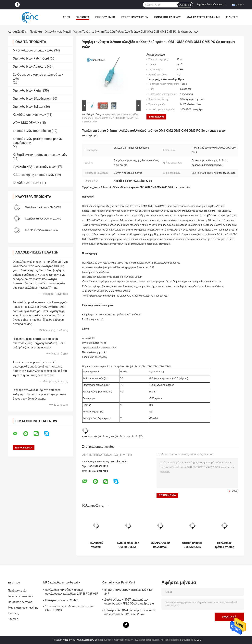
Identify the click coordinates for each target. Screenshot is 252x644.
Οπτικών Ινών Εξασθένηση (32, 99)
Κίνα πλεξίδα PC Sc (87, 640)
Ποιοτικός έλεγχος (167, 17)
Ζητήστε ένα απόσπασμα (210, 5)
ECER (200, 640)
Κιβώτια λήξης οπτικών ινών (34, 175)
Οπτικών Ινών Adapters (29, 67)
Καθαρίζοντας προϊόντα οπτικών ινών (40, 155)
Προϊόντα (83, 17)
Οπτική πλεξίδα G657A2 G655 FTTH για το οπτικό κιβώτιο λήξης (192, 545)
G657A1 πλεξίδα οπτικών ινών (41, 230)
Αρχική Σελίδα (17, 32)
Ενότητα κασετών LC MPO (62, 600)
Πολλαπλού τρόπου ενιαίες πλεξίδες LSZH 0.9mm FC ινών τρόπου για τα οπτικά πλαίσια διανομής (224, 545)
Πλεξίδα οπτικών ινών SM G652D (43, 207)
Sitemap (13, 619)
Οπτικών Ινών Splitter (28, 107)
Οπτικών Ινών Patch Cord (31, 58)
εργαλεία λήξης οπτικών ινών (34, 167)
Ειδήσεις (232, 17)
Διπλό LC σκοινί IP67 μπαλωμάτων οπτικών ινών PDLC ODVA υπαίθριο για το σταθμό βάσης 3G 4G (129, 602)
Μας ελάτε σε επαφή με (203, 17)
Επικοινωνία (156, 117)
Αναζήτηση (185, 5)
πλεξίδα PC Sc (118, 436)
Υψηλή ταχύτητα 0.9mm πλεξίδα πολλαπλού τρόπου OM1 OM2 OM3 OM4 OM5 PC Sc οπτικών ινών (110, 118)
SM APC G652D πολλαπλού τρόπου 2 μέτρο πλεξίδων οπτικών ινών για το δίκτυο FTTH (160, 545)
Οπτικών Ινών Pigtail (58, 32)
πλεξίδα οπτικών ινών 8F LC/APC (43, 219)
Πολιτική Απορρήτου (64, 640)
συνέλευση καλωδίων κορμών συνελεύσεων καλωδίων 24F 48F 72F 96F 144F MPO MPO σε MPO (72, 592)
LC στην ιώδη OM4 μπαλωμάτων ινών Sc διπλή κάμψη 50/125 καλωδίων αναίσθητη (130, 613)
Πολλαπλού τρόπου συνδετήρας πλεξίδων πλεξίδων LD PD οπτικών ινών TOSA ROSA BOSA (96, 545)
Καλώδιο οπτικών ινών (29, 115)
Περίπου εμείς (105, 17)
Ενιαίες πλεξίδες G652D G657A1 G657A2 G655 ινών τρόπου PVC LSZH (128, 545)
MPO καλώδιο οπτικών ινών (33, 50)
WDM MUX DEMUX (26, 123)
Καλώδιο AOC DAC (26, 183)
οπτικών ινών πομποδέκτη (32, 131)
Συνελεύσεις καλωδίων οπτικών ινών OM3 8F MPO (69, 608)
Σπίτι (66, 17)
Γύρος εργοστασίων (135, 17)
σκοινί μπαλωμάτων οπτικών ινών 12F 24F (129, 592)
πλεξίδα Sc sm (101, 436)
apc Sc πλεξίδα (135, 436)
